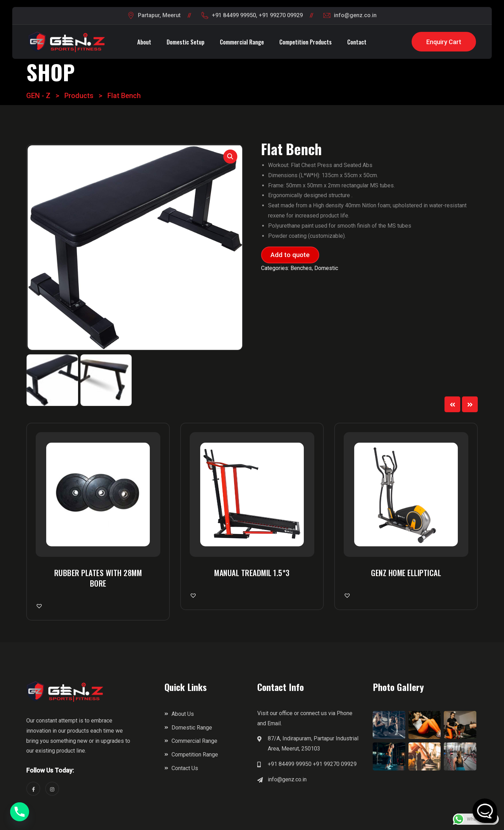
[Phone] (20, 812)
